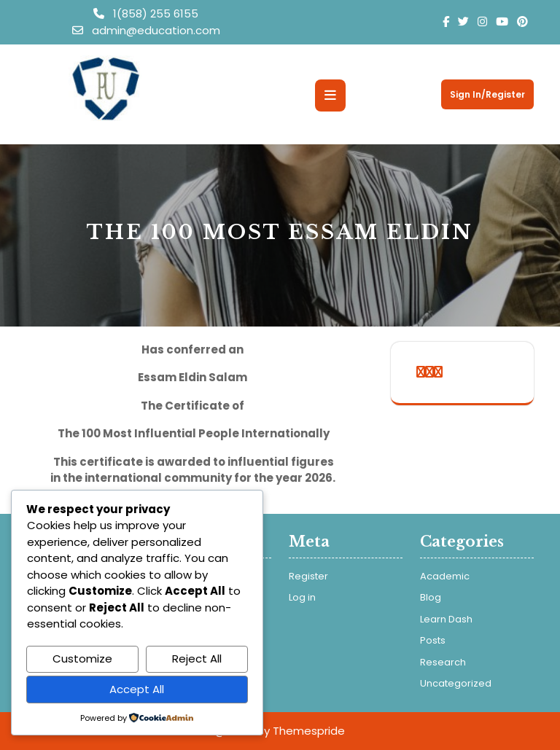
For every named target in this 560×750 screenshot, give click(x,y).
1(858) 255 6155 (146, 13)
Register (308, 576)
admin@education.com (146, 30)
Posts (433, 640)
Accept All (137, 689)
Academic (445, 576)
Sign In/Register (487, 94)
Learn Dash (446, 619)
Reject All (197, 659)
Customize (82, 659)
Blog (431, 597)
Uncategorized (456, 683)
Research (443, 662)
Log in (302, 597)
